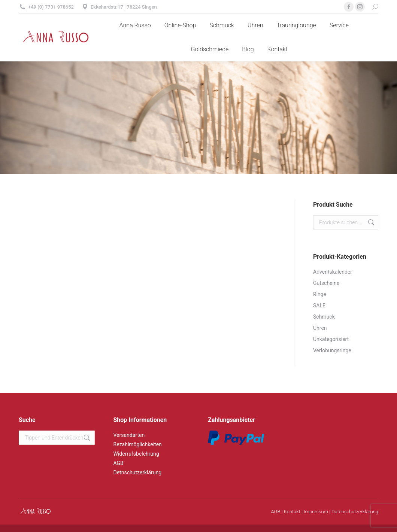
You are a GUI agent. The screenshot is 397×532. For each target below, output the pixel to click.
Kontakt (292, 512)
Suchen (370, 222)
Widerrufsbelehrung (136, 454)
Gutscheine (326, 283)
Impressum (316, 512)
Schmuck (324, 317)
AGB (119, 463)
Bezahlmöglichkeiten (138, 444)
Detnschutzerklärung (138, 472)
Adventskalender (333, 272)
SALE (319, 305)
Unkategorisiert (331, 339)
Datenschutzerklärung (355, 512)
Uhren (320, 328)
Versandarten (129, 435)
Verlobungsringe (332, 350)
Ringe (320, 294)
